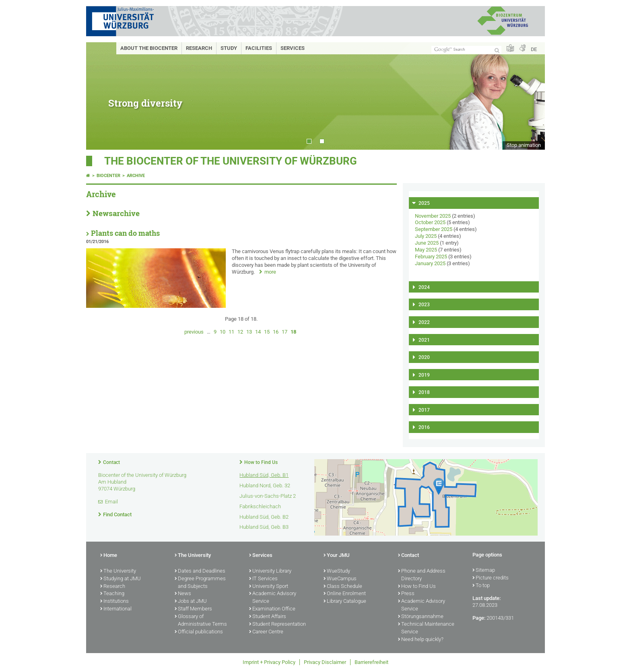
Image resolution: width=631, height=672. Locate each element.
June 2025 (427, 243)
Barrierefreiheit (371, 662)
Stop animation (524, 145)
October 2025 (430, 222)
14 (258, 332)
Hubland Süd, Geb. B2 (264, 517)
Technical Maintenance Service (426, 628)
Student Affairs (268, 617)
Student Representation (277, 625)
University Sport (269, 587)
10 (223, 332)
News (183, 594)
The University (118, 571)
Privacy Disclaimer (325, 662)
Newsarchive (116, 213)
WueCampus (340, 579)
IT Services (263, 579)
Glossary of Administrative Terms (201, 621)
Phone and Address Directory (422, 575)
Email (111, 502)
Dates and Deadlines (200, 571)
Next (531, 96)
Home (109, 556)
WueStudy (337, 571)
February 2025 (431, 257)
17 (285, 332)
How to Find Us (261, 462)
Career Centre (266, 632)
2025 (424, 203)
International (116, 609)
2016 (424, 427)
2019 (424, 375)
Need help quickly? (421, 640)
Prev (100, 96)
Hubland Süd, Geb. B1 (264, 475)
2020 (424, 357)
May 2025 (426, 250)
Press (406, 594)
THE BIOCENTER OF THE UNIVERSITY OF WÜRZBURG (231, 161)
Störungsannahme (421, 617)
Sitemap (484, 571)
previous (194, 332)
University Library (270, 571)
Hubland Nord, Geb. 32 (265, 485)
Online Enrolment (345, 594)
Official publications (199, 632)
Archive (136, 176)
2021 (424, 340)
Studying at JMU (121, 579)
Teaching (112, 594)
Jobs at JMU (191, 602)
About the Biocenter (149, 48)
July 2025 (426, 236)
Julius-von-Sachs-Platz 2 (268, 496)
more (270, 272)
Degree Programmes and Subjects (200, 583)
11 (231, 332)
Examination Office (272, 609)
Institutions (114, 602)
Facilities (259, 48)
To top (481, 586)
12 (240, 332)
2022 (424, 322)
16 (276, 332)
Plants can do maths (125, 233)
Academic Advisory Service (273, 598)
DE (534, 49)
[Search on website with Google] (466, 50)
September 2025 (434, 229)
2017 (424, 410)
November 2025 (433, 216)
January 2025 (430, 263)
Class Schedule (343, 587)
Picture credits (491, 578)
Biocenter (108, 176)
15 (267, 332)
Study (229, 48)
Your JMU (337, 556)
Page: (479, 618)
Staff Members (193, 609)
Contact (111, 462)
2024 (424, 287)
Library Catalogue (345, 602)
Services (293, 48)
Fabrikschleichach (260, 506)
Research (199, 48)
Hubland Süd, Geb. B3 (264, 527)
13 (249, 332)
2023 (424, 305)
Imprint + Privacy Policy (269, 662)
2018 (424, 392)
